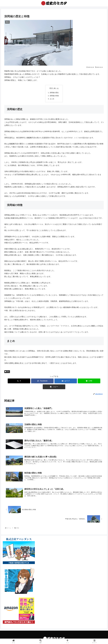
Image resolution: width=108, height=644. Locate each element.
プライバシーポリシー (54, 637)
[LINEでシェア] (71, 381)
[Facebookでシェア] (37, 381)
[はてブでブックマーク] (54, 381)
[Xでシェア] (21, 381)
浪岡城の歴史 (54, 93)
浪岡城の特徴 (54, 96)
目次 (51, 88)
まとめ (52, 99)
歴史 (7, 372)
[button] (87, 381)
